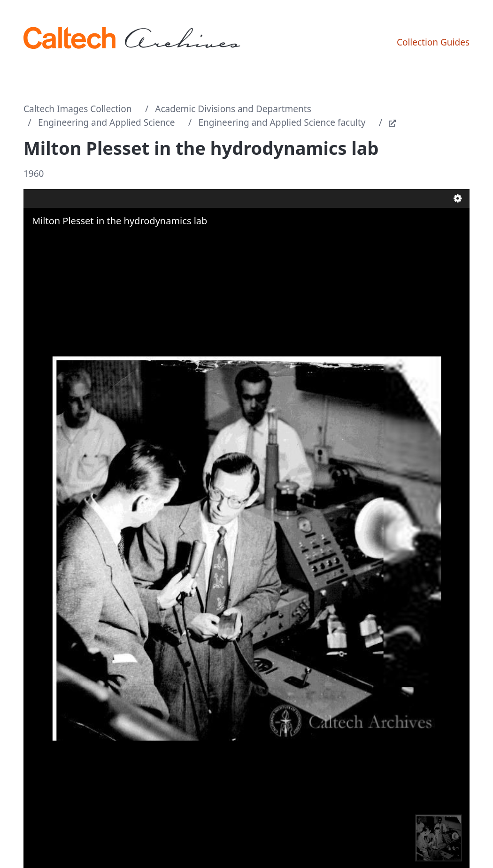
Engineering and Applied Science (107, 122)
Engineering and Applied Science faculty (282, 122)
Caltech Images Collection (77, 109)
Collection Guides (433, 42)
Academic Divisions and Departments (233, 109)
